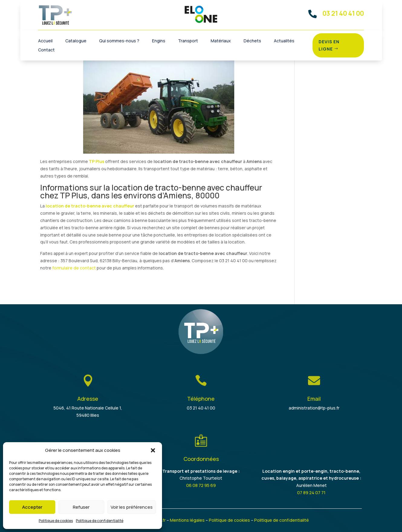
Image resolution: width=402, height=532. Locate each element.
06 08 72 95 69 (201, 485)
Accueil (45, 41)
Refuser (81, 507)
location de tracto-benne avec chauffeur (90, 206)
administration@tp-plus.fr (314, 408)
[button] (153, 450)
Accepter (32, 507)
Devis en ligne (329, 45)
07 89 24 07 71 (311, 493)
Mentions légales (187, 520)
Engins (159, 41)
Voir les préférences (132, 507)
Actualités (284, 41)
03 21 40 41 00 (201, 408)
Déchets (252, 41)
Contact (46, 50)
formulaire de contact (74, 268)
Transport (188, 41)
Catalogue (76, 41)
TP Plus (97, 161)
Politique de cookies (56, 521)
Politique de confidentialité (100, 521)
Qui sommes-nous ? (119, 41)
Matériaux (221, 41)
